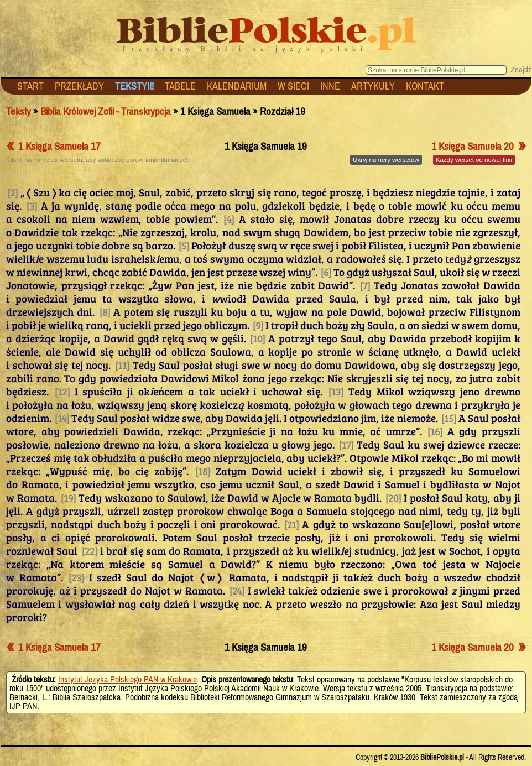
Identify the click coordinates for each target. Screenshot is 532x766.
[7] (365, 285)
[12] (62, 391)
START (30, 86)
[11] (122, 364)
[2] (12, 192)
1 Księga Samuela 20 (479, 146)
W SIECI (293, 86)
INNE (330, 86)
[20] (393, 497)
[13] (336, 391)
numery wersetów (386, 160)
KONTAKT (425, 86)
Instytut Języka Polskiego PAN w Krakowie (127, 679)
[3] (32, 205)
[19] (68, 497)
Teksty (19, 111)
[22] (90, 550)
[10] (257, 338)
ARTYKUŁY (373, 86)
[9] (258, 325)
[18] (203, 471)
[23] (76, 577)
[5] (184, 245)
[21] (291, 524)
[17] (346, 444)
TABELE (180, 86)
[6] (326, 272)
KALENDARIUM (237, 86)
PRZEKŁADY (79, 86)
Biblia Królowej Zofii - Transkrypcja (106, 111)
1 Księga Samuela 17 (53, 146)
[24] (237, 590)
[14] (62, 418)
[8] (105, 311)
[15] (449, 418)
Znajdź (521, 69)
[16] (435, 431)
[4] (229, 218)
